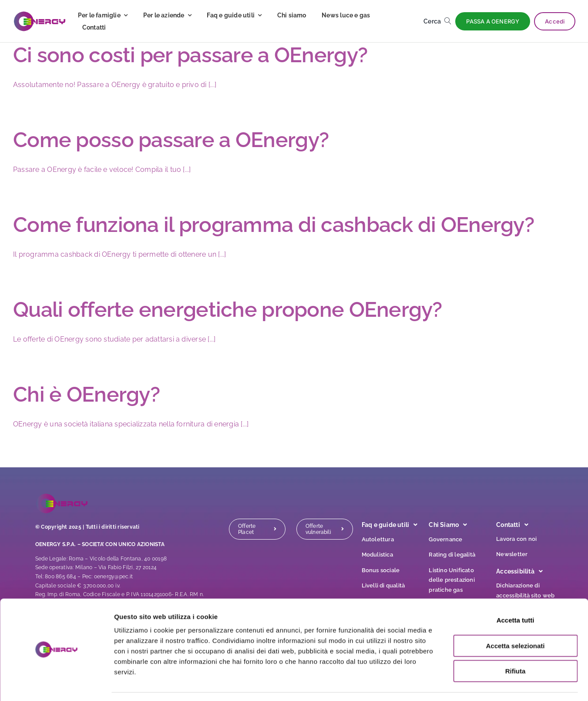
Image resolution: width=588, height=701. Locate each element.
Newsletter (512, 554)
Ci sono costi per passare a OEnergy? (190, 55)
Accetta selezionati (515, 620)
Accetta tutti (516, 595)
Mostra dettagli (458, 684)
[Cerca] (439, 21)
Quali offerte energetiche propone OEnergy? (228, 309)
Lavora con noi (516, 539)
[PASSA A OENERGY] (493, 21)
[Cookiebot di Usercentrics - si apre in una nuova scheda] (56, 684)
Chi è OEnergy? (86, 394)
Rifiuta (516, 646)
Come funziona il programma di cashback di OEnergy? (274, 225)
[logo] (40, 14)
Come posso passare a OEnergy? (171, 140)
